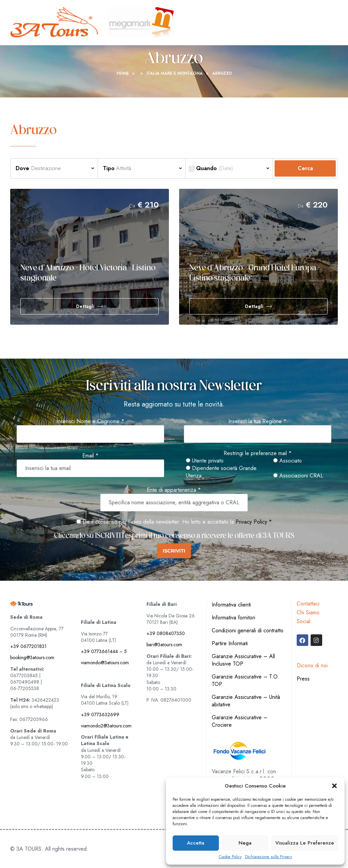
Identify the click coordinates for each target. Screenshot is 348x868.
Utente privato (205, 461)
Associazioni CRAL (298, 476)
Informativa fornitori (233, 618)
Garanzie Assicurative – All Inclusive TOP (243, 660)
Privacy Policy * (254, 522)
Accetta (196, 843)
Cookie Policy (230, 857)
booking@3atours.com (32, 657)
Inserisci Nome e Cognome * (90, 421)
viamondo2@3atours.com (106, 726)
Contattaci (308, 604)
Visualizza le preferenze (305, 843)
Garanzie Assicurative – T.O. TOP (246, 680)
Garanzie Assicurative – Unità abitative (246, 701)
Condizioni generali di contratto (248, 630)
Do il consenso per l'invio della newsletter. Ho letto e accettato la (155, 522)
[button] (334, 786)
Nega (245, 843)
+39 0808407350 (166, 633)
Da (132, 206)
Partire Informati (230, 643)
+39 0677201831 (28, 646)
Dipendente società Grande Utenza (221, 472)
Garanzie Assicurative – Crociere (240, 721)
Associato (288, 461)
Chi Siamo (308, 612)
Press (303, 679)
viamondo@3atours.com (105, 663)
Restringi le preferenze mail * (258, 453)
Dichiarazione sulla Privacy (268, 857)
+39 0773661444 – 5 (104, 651)
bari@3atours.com (164, 645)
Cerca (305, 168)
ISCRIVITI (174, 551)
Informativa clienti (231, 605)
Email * (90, 456)
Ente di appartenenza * (174, 490)
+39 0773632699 (100, 715)
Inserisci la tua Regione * (257, 421)
